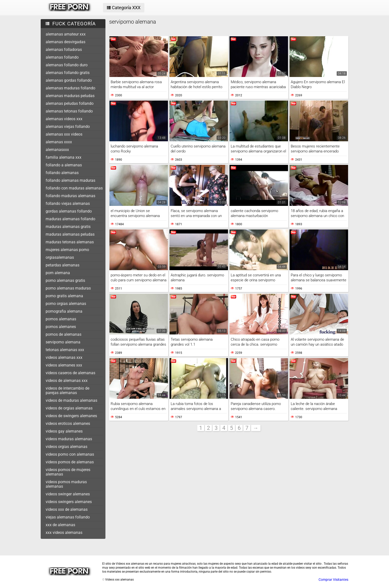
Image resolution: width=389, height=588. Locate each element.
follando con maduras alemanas (74, 188)
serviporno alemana (63, 342)
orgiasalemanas (60, 257)
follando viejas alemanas (68, 203)
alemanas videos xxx (64, 119)
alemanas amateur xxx (66, 34)
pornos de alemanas (64, 334)
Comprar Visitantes (333, 580)
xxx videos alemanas (64, 533)
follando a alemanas (64, 165)
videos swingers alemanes (69, 502)
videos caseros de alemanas (70, 373)
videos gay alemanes (64, 431)
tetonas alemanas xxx (65, 350)
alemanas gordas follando (69, 80)
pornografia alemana (64, 311)
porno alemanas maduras (68, 288)
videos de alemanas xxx (67, 381)
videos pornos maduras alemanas (66, 484)
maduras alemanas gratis (68, 227)
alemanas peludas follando (70, 103)
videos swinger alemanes (68, 494)
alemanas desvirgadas (65, 42)
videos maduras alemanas (69, 439)
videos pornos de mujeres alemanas (68, 472)
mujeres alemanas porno (67, 250)
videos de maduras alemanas (71, 400)
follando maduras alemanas (70, 196)
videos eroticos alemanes (68, 423)
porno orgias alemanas (66, 304)
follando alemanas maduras (70, 180)
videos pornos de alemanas (70, 462)
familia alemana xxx (64, 157)
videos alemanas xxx (64, 357)
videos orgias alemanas (66, 447)
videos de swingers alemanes (71, 416)
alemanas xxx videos (64, 134)
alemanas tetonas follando (69, 111)
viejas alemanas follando (68, 517)
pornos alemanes (61, 327)
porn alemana (58, 273)
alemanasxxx (57, 150)
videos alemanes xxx (64, 365)
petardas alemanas (63, 265)
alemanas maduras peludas (70, 96)
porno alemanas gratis (65, 280)
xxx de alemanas (60, 525)
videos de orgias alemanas (69, 408)
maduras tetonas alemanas (70, 242)
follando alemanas (62, 173)
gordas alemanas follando (69, 211)
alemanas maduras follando (70, 88)
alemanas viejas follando (68, 127)
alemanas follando (62, 57)
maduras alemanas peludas (70, 234)
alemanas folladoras (64, 50)
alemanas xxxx (59, 142)
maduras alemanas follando (70, 219)
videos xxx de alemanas (67, 509)
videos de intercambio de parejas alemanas (67, 390)
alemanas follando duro (67, 65)
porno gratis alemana (64, 296)
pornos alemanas (61, 319)
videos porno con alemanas (70, 454)
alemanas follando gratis (68, 73)
